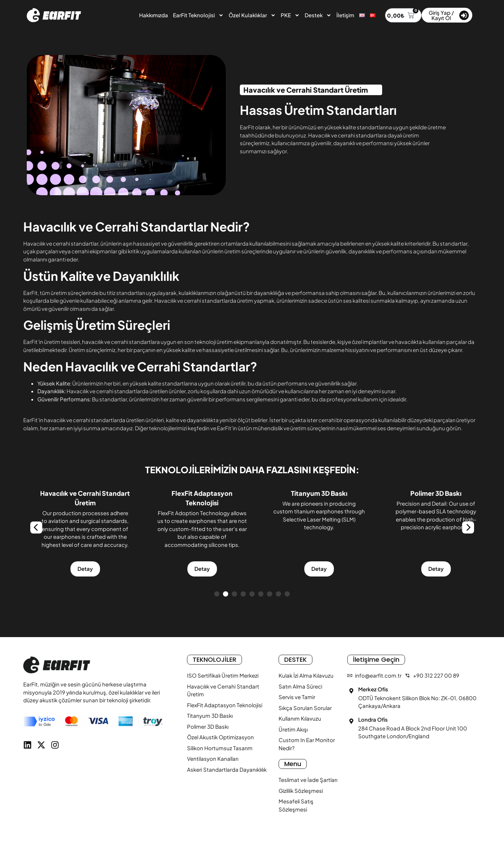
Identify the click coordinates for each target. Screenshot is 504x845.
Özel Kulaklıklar (252, 15)
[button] (217, 594)
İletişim (345, 15)
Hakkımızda (154, 15)
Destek (318, 15)
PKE (290, 15)
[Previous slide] (36, 528)
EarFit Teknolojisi (198, 15)
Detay (55, 569)
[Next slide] (468, 528)
